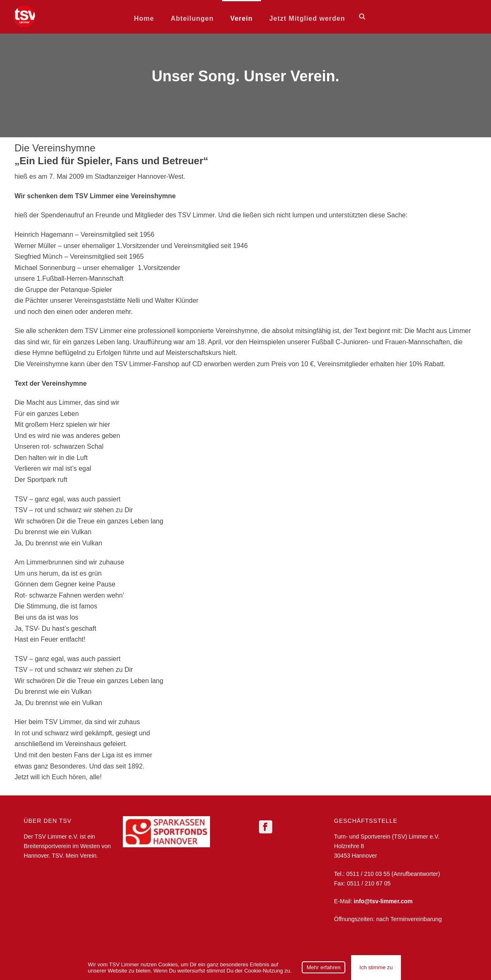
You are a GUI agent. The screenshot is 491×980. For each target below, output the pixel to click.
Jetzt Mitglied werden (307, 18)
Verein (242, 18)
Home (144, 18)
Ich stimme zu (376, 967)
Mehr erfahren (324, 967)
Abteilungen (192, 18)
